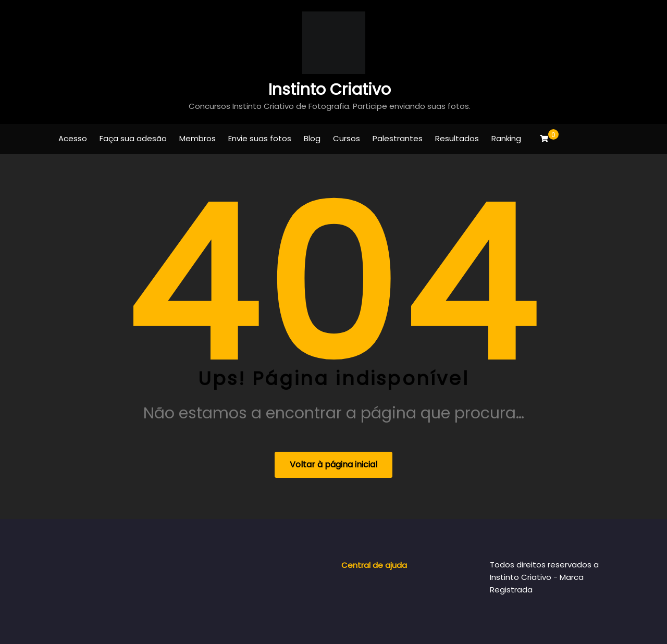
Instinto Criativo (330, 90)
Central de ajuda (374, 565)
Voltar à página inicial (333, 465)
